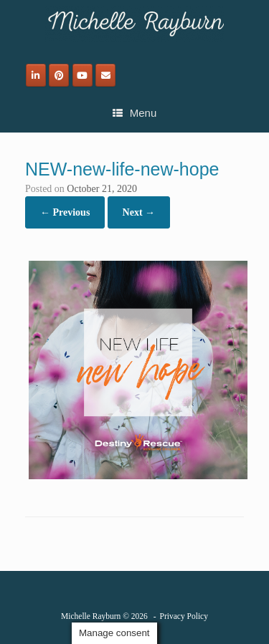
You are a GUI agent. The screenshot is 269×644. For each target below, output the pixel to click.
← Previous (65, 212)
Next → (139, 212)
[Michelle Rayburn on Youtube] (82, 75)
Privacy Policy (184, 616)
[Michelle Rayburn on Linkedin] (36, 75)
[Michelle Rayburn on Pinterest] (59, 75)
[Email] (105, 75)
